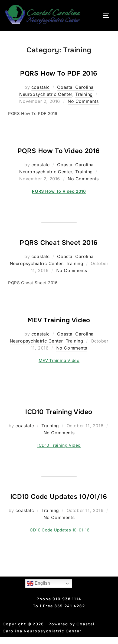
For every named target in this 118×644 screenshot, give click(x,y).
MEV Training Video (59, 320)
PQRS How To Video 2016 (59, 151)
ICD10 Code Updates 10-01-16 (59, 530)
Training (84, 94)
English (38, 584)
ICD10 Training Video (59, 412)
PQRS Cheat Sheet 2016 (59, 243)
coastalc (41, 87)
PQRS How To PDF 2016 (59, 73)
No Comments (83, 101)
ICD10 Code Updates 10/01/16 (59, 497)
